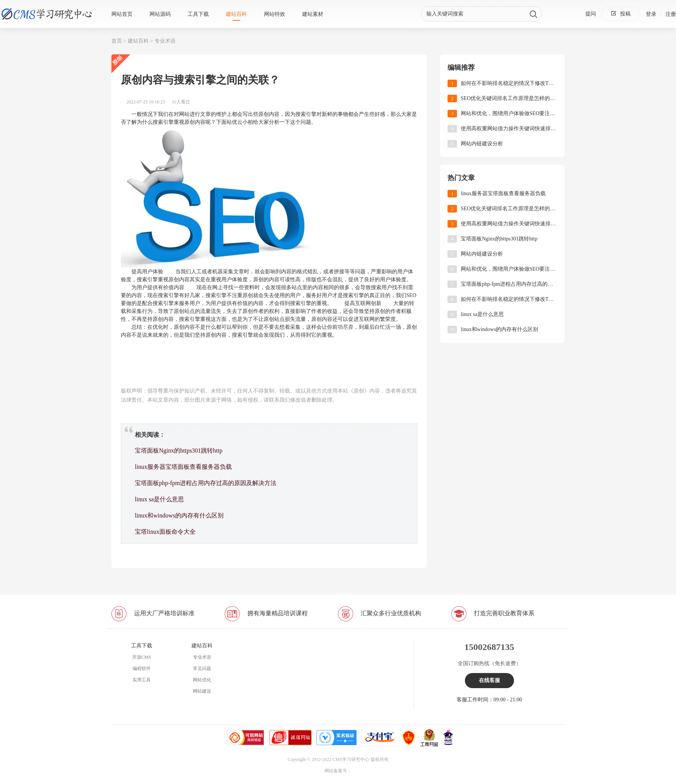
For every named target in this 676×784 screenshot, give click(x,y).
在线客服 (489, 680)
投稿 (621, 14)
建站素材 (313, 14)
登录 (651, 14)
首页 (117, 41)
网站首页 (122, 14)
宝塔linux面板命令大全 (165, 532)
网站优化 (202, 680)
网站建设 (202, 691)
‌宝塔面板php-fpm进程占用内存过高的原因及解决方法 (206, 483)
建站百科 (236, 14)
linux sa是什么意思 (159, 499)
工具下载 (198, 14)
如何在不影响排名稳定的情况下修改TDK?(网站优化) (509, 83)
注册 (671, 14)
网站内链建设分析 (482, 144)
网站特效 (275, 14)
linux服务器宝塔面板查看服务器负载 (183, 467)
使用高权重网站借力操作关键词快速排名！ (509, 129)
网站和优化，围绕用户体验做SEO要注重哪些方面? (509, 113)
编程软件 (142, 668)
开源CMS (141, 657)
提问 (591, 14)
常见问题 (202, 668)
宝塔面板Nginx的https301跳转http (179, 451)
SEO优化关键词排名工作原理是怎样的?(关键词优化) (509, 98)
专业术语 (165, 41)
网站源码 (160, 14)
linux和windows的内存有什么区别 (179, 515)
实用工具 (142, 680)
